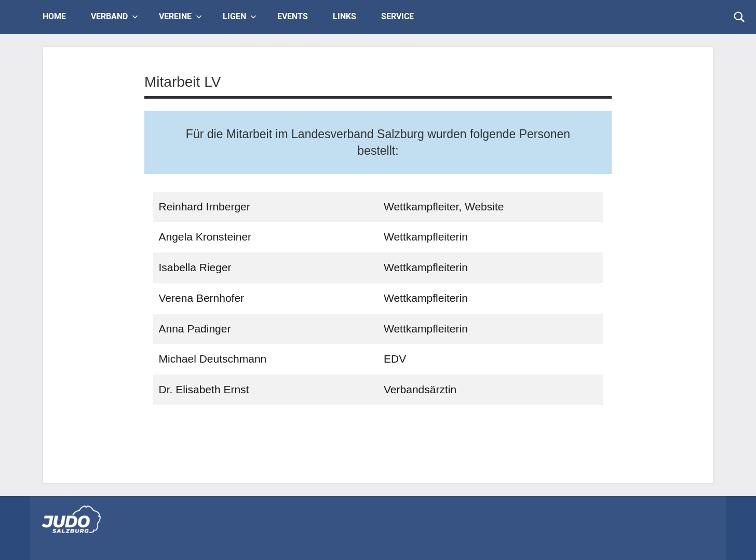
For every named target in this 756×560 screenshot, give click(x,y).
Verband (114, 16)
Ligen (240, 16)
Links (345, 16)
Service (397, 16)
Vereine (180, 16)
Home (54, 16)
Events (293, 16)
